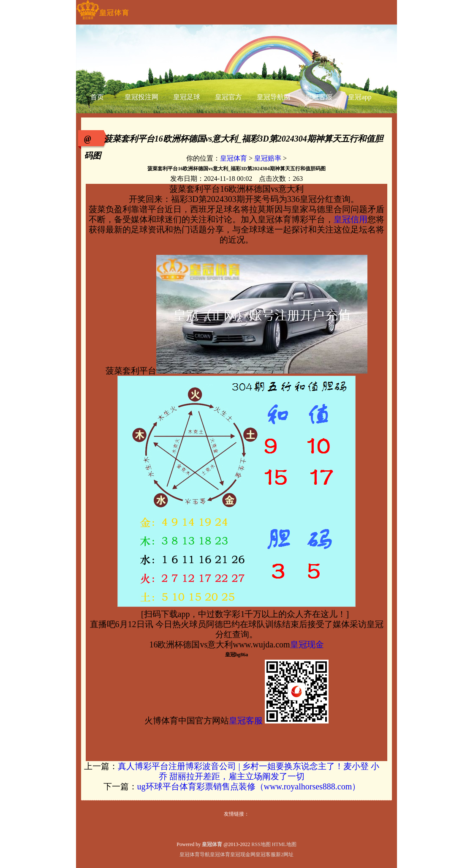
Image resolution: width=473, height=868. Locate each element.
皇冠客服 (246, 721)
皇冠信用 (351, 219)
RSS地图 (261, 844)
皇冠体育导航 (195, 854)
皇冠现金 (307, 644)
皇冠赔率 (268, 158)
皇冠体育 (234, 158)
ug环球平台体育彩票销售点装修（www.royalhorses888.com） (249, 786)
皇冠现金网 (243, 854)
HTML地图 (284, 844)
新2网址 (285, 854)
